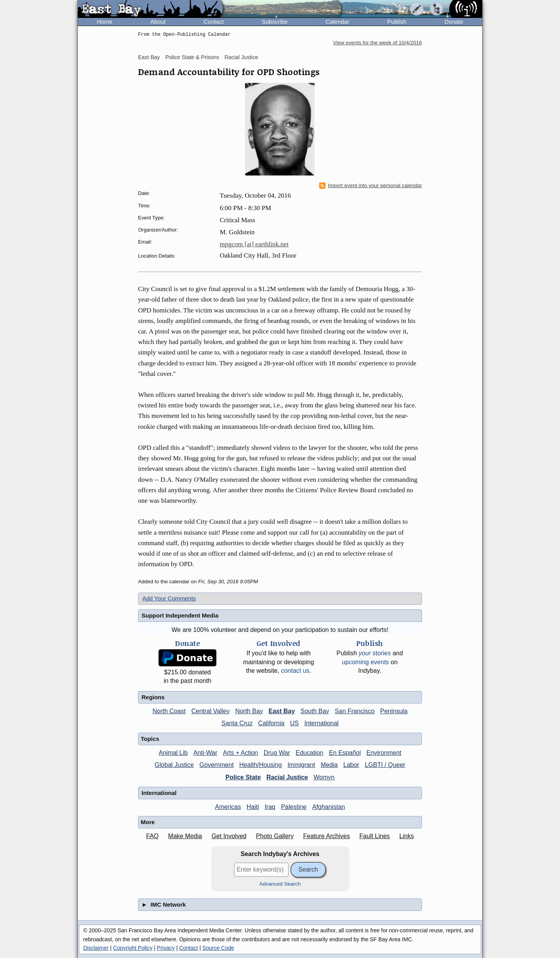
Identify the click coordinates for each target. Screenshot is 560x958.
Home (105, 22)
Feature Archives (327, 836)
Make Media (185, 836)
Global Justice (174, 765)
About (158, 22)
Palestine (294, 807)
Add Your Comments (169, 598)
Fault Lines (374, 836)
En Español (345, 753)
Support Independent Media (180, 615)
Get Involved (229, 836)
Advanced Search (280, 884)
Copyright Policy (133, 948)
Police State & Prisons (192, 57)
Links (407, 836)
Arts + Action (240, 753)
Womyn (324, 777)
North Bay (249, 711)
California (271, 723)
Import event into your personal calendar (371, 186)
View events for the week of (377, 43)
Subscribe (275, 22)
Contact (213, 22)
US (294, 723)
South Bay (315, 711)
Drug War (277, 753)
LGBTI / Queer (385, 765)
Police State (243, 777)
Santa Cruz (237, 723)
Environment (384, 753)
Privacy (166, 948)
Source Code (218, 948)
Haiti (253, 807)
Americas (228, 807)
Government (217, 765)
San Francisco (355, 711)
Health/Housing (260, 765)
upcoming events (365, 662)
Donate (454, 22)
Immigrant (301, 765)
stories (375, 653)
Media (329, 765)
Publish (397, 22)
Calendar (337, 22)
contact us (295, 671)
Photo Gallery (275, 836)
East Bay (149, 57)
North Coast (169, 711)
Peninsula (394, 711)
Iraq (270, 807)
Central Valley (210, 711)
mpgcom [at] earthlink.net (254, 244)
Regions (153, 697)
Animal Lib (173, 753)
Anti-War (205, 753)
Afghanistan (329, 807)
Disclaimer (96, 948)
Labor (351, 765)
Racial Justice (241, 57)
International (322, 723)
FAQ (152, 836)
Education (309, 753)
